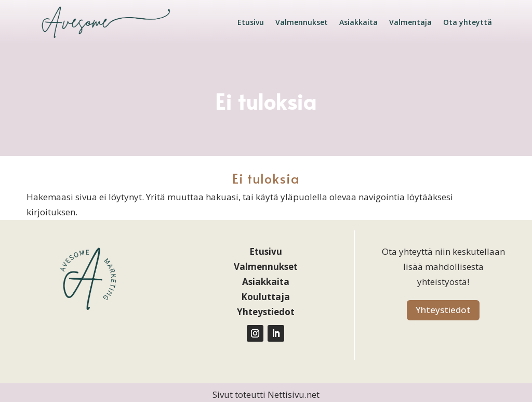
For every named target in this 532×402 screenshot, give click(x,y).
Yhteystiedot (443, 310)
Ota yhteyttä (468, 22)
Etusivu (251, 22)
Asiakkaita (358, 22)
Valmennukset (302, 22)
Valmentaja (410, 22)
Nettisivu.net (294, 394)
